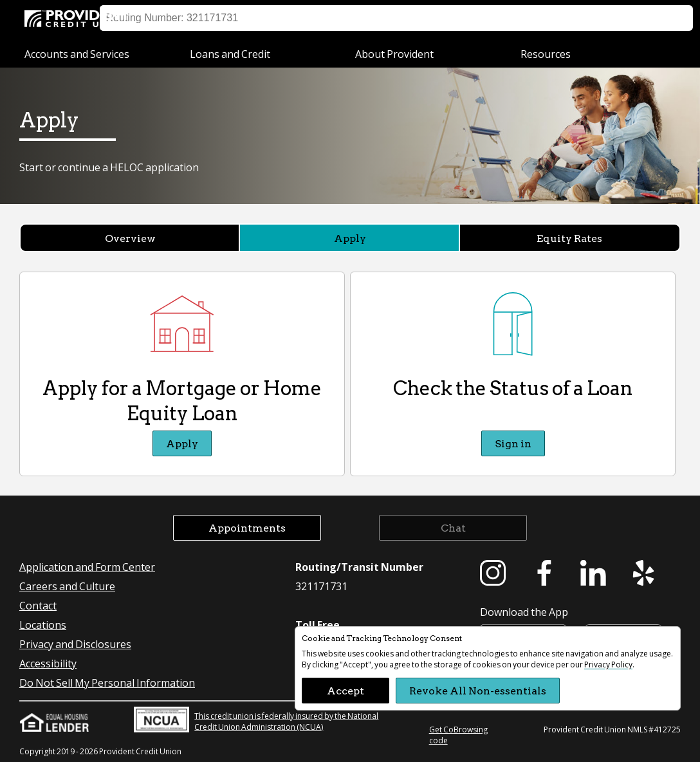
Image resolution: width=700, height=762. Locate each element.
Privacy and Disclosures (75, 644)
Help (550, 18)
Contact (38, 605)
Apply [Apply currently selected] (350, 238)
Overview (130, 238)
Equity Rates (569, 238)
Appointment (606, 18)
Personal (175, 18)
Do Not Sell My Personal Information (107, 683)
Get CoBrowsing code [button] (458, 735)
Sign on (447, 18)
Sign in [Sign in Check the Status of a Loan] (513, 443)
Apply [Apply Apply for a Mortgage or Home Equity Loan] (182, 443)
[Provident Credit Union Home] (79, 19)
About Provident (394, 54)
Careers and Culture (67, 586)
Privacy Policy (608, 664)
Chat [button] (453, 527)
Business (257, 18)
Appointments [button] (247, 527)
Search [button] (667, 18)
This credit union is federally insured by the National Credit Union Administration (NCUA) (256, 720)
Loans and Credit (230, 54)
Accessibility (48, 663)
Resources (546, 54)
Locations (501, 18)
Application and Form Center (87, 567)
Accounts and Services (77, 54)
